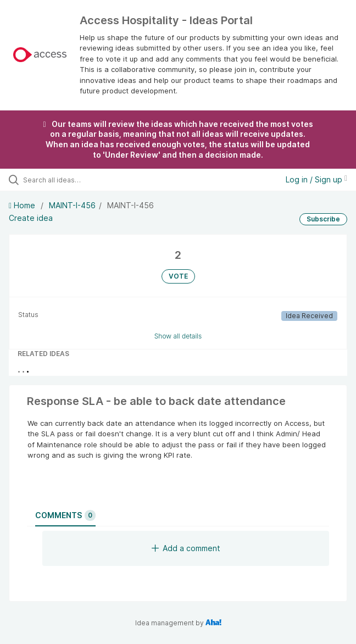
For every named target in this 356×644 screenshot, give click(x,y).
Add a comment (186, 548)
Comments (65, 515)
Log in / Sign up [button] (316, 179)
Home (23, 205)
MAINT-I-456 (72, 205)
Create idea (31, 218)
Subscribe (323, 219)
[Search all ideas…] (85, 180)
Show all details (178, 336)
